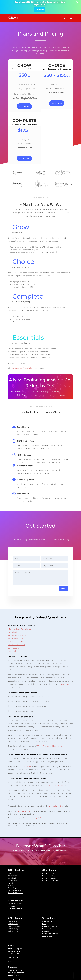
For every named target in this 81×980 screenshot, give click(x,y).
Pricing (11, 945)
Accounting (13, 619)
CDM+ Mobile (58, 730)
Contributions (14, 616)
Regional (12, 635)
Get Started (24, 106)
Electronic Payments (49, 910)
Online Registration (15, 910)
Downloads (12, 969)
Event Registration (16, 622)
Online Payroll (13, 915)
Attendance (26, 613)
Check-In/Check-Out (17, 629)
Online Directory (14, 905)
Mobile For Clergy (49, 860)
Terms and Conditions (48, 979)
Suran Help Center (56, 769)
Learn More (40, 9)
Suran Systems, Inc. (20, 979)
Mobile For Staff (48, 857)
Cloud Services (47, 905)
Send (63, 572)
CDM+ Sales (65, 668)
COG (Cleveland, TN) (15, 892)
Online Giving (13, 908)
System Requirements (50, 918)
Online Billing (13, 913)
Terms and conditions (56, 790)
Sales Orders (13, 632)
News (44, 908)
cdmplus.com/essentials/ (27, 352)
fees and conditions (25, 795)
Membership (13, 613)
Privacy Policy (34, 979)
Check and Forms (48, 913)
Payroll (23, 619)
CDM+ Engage (43, 730)
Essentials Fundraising (16, 888)
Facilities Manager (16, 625)
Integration (46, 915)
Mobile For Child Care (50, 864)
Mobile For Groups (49, 862)
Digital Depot (47, 920)
